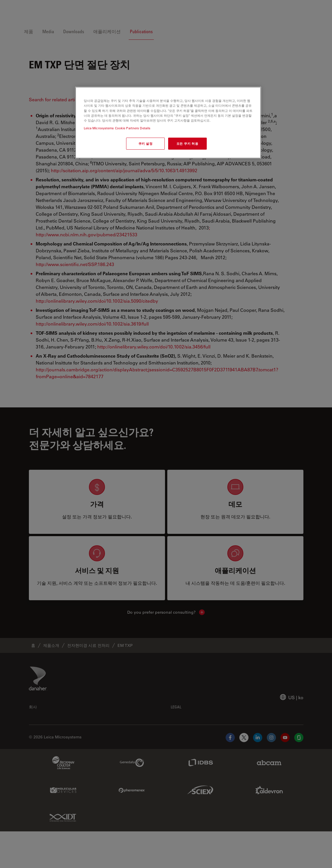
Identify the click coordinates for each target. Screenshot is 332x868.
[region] (168, 122)
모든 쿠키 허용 (187, 143)
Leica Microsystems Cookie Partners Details (117, 128)
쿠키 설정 (146, 143)
